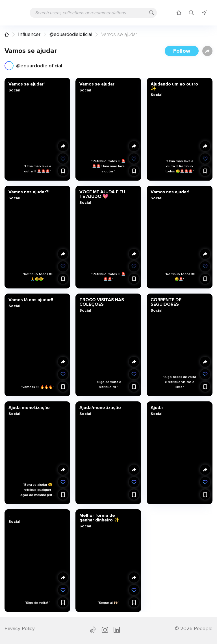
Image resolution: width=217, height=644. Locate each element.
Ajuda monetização (29, 407)
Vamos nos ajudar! (170, 192)
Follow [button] (182, 51)
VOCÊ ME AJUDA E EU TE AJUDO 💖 (102, 194)
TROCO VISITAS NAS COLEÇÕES (102, 302)
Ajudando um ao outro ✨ (174, 86)
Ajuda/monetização (100, 407)
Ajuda (156, 407)
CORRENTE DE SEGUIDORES (166, 302)
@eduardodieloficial (71, 34)
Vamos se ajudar (97, 84)
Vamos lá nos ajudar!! (31, 299)
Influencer (29, 34)
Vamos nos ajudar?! (29, 192)
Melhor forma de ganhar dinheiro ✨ (99, 517)
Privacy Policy (20, 628)
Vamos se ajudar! (27, 84)
